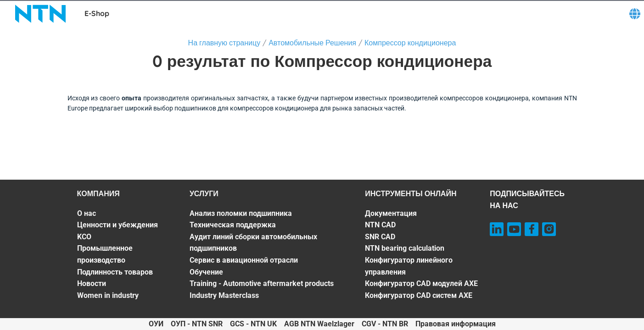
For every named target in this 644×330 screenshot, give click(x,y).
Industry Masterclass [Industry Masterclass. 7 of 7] (224, 295)
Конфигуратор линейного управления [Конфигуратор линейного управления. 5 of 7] (409, 266)
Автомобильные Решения (312, 43)
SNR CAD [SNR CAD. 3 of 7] (380, 237)
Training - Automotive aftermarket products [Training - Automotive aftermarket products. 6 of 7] (262, 283)
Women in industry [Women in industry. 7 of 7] (108, 295)
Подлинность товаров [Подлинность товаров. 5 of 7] (115, 272)
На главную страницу (224, 43)
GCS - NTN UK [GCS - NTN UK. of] (253, 324)
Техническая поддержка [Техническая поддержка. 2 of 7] (233, 225)
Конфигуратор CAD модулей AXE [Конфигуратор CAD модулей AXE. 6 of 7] (421, 283)
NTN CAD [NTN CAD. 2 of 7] (380, 225)
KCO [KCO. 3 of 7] (84, 237)
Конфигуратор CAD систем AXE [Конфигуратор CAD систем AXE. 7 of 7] (419, 295)
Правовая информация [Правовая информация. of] (456, 324)
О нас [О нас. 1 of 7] (87, 213)
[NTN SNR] (40, 14)
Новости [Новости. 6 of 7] (92, 283)
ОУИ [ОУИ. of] (156, 324)
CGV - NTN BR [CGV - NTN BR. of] (385, 324)
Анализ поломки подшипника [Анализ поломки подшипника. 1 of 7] (241, 213)
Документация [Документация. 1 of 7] (391, 213)
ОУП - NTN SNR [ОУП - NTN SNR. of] (197, 324)
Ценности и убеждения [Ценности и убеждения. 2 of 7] (118, 225)
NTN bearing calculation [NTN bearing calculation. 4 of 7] (405, 248)
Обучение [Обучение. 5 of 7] (206, 272)
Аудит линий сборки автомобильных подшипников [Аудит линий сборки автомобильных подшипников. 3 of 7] (253, 243)
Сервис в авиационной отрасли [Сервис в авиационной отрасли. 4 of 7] (244, 260)
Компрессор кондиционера (410, 43)
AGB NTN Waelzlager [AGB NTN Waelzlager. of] (319, 324)
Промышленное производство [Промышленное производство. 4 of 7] (105, 254)
